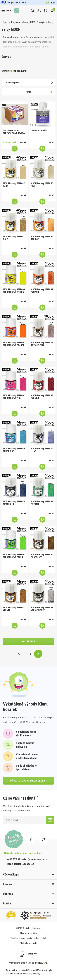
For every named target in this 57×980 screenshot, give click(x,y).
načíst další (29, 641)
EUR (53, 3)
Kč (47, 3)
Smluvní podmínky (32, 974)
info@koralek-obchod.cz (20, 864)
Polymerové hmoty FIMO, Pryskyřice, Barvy (32, 22)
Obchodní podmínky (29, 943)
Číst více (6, 57)
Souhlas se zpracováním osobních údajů (29, 938)
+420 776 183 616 (17, 859)
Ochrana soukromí (14, 974)
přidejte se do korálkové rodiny (28, 781)
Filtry (39, 92)
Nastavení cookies (29, 933)
